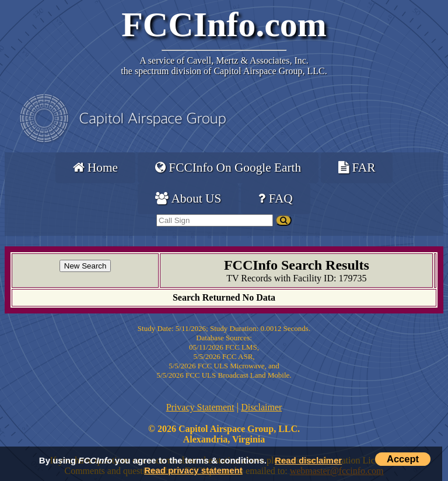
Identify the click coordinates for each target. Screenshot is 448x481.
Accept (403, 459)
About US (188, 198)
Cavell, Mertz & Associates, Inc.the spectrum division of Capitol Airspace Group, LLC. (224, 66)
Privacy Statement (200, 407)
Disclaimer (261, 407)
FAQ (275, 198)
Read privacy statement (193, 470)
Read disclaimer (308, 460)
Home (95, 168)
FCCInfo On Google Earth (228, 168)
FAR (357, 168)
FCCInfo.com (224, 25)
